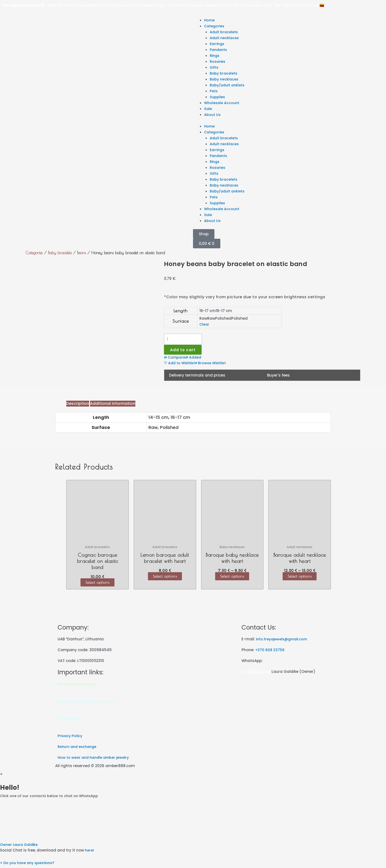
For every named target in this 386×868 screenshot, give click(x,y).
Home (210, 20)
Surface (181, 321)
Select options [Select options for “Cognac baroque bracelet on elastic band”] (97, 584)
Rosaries (218, 61)
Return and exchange (78, 749)
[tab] (78, 406)
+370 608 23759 (271, 652)
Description (78, 405)
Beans (81, 253)
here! (90, 853)
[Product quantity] (183, 339)
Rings (215, 55)
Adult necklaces (225, 38)
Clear (205, 324)
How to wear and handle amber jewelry (95, 760)
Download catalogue (78, 686)
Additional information (113, 405)
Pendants (219, 50)
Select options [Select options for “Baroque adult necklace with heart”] (300, 578)
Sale (208, 109)
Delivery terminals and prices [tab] (197, 377)
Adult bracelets (225, 32)
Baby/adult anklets (228, 85)
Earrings (218, 44)
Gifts (215, 67)
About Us (213, 115)
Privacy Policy (71, 738)
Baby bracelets (224, 73)
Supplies (218, 97)
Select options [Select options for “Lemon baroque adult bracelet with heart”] (165, 578)
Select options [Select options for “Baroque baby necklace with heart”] (232, 578)
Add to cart (184, 350)
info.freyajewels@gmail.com (283, 641)
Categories (215, 26)
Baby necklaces (225, 79)
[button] (193, 828)
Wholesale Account (223, 103)
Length (181, 311)
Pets (214, 91)
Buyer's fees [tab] (278, 377)
